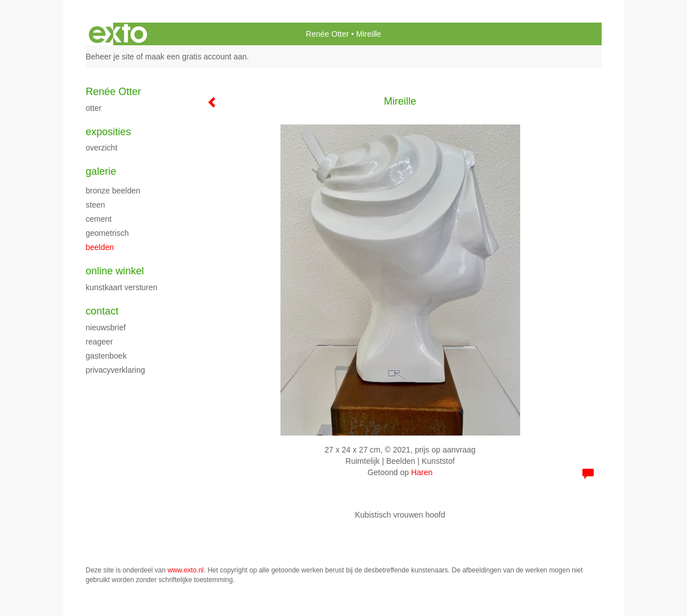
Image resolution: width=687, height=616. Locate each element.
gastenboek (106, 356)
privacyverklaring (116, 370)
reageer (100, 342)
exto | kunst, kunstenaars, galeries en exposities (118, 34)
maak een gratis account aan (196, 57)
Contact (102, 311)
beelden (100, 247)
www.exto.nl (185, 570)
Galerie (101, 171)
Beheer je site (110, 57)
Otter (94, 108)
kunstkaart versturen (122, 287)
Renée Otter (327, 34)
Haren (422, 472)
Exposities (109, 132)
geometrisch (107, 233)
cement (99, 219)
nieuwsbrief (106, 328)
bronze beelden (113, 191)
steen (96, 205)
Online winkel (115, 271)
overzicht (102, 148)
